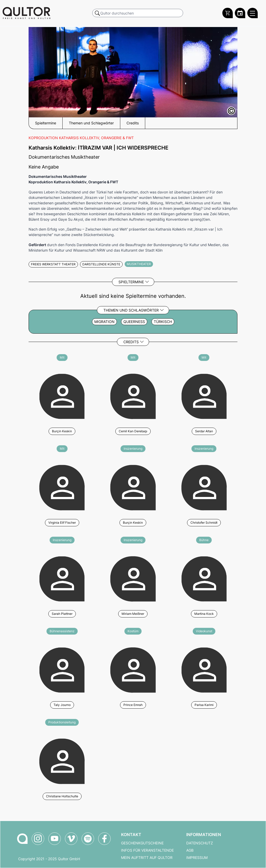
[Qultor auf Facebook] (104, 839)
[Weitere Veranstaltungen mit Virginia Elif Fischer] (62, 487)
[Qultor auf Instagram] (38, 839)
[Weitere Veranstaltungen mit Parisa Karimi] (204, 669)
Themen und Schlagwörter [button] (91, 123)
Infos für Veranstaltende (147, 850)
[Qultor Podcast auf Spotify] (88, 839)
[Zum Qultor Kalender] (240, 13)
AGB (190, 850)
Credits (131, 342)
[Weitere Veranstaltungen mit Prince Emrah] (133, 669)
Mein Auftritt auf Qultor (147, 858)
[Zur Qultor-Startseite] (22, 839)
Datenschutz (200, 843)
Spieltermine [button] (46, 123)
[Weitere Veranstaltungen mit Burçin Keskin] (62, 396)
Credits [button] (133, 123)
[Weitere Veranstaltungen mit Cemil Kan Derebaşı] (133, 396)
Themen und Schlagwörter (131, 310)
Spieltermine (131, 282)
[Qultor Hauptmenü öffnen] (252, 13)
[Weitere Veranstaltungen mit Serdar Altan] (204, 396)
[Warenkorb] (228, 13)
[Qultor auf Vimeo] (71, 839)
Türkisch (163, 322)
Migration (104, 322)
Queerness (134, 322)
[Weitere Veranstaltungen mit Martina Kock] (204, 578)
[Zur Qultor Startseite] (26, 13)
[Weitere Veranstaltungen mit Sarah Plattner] (62, 578)
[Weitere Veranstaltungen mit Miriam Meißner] (133, 578)
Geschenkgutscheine (142, 843)
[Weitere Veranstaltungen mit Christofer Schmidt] (204, 487)
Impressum (197, 858)
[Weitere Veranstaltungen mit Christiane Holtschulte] (62, 760)
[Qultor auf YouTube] (55, 839)
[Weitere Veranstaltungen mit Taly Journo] (62, 669)
